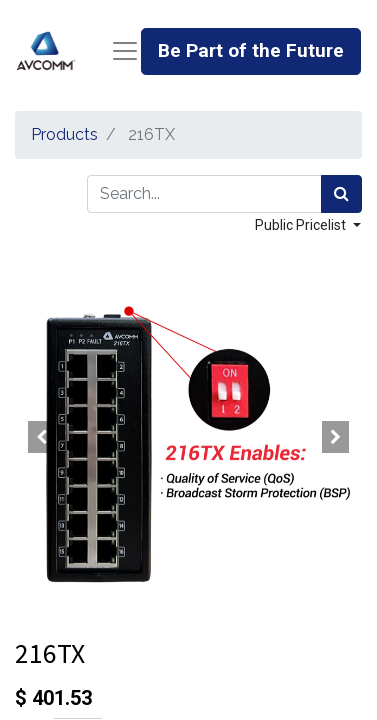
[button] (41, 437)
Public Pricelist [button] (302, 225)
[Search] (341, 194)
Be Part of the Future (251, 50)
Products (64, 134)
